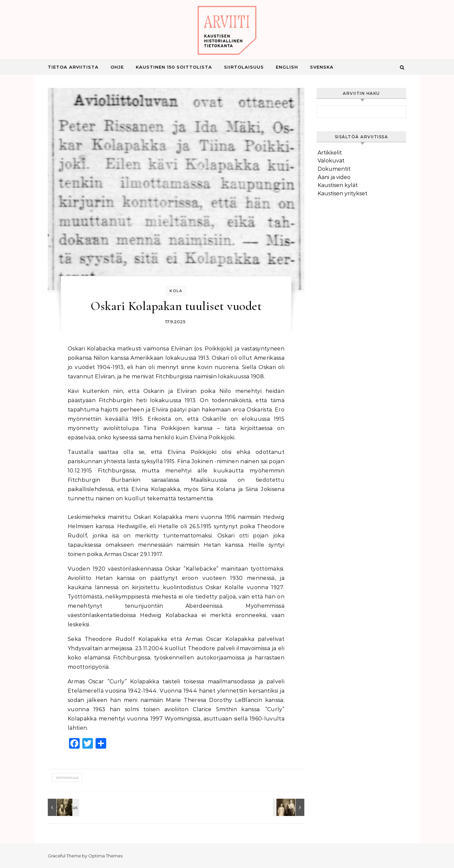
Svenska (322, 67)
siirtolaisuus (67, 777)
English (287, 67)
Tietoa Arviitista (73, 67)
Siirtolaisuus (244, 67)
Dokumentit (334, 169)
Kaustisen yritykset (342, 193)
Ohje (117, 67)
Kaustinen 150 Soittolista (174, 67)
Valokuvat (331, 161)
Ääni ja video (334, 177)
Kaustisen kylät (338, 185)
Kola (176, 291)
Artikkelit (330, 153)
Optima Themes (105, 856)
